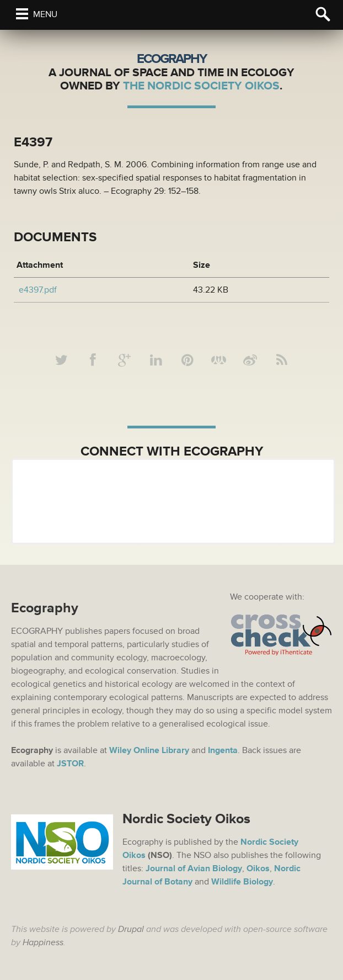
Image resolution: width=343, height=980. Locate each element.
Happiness (43, 942)
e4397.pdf (38, 290)
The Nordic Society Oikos (201, 86)
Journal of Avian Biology (194, 868)
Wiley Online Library (149, 750)
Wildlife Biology (242, 882)
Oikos (258, 868)
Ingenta (223, 750)
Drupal (131, 929)
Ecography (171, 59)
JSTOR (70, 764)
